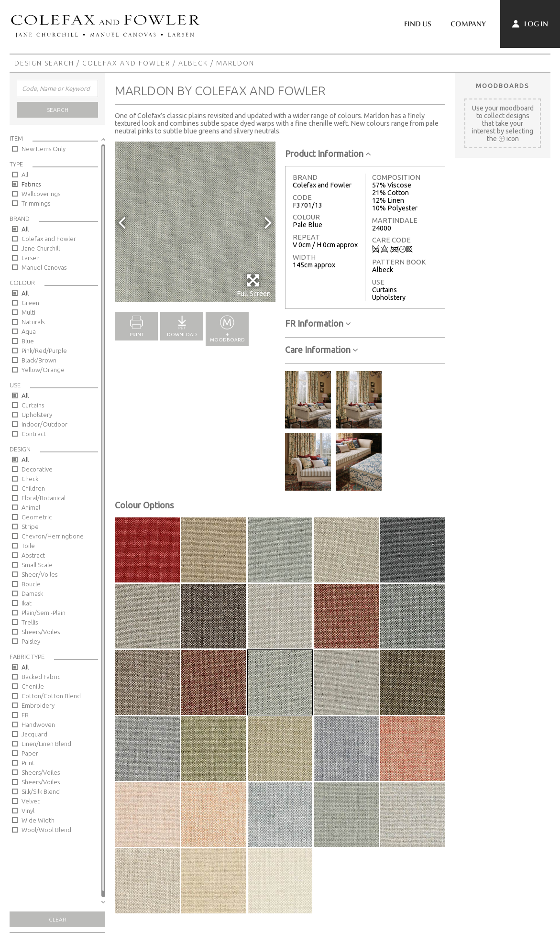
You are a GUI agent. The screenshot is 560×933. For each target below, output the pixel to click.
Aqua (29, 331)
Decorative (37, 469)
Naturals (33, 322)
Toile (28, 546)
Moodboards (503, 86)
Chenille (33, 686)
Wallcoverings (41, 194)
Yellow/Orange (43, 370)
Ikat (27, 603)
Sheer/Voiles (39, 574)
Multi (28, 312)
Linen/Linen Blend (46, 744)
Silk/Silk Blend (41, 791)
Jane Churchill (41, 248)
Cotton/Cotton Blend (51, 696)
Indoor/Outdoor (44, 424)
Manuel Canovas (44, 267)
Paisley (31, 641)
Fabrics (31, 184)
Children (33, 488)
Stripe (30, 527)
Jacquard (34, 734)
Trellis (30, 622)
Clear (58, 919)
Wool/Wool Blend (46, 830)
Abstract (33, 555)
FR (25, 715)
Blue (28, 341)
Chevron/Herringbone (53, 536)
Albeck (193, 63)
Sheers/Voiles (41, 632)
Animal (31, 507)
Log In (530, 24)
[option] (195, 222)
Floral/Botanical (44, 498)
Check (30, 479)
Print (28, 763)
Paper (30, 753)
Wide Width (38, 820)
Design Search (44, 63)
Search (58, 110)
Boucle (31, 584)
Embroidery (38, 705)
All (25, 175)
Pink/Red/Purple (44, 351)
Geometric (37, 517)
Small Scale (37, 565)
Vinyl (28, 811)
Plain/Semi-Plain (44, 613)
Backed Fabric (41, 677)
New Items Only (44, 149)
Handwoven (38, 724)
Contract (34, 434)
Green (30, 303)
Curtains (33, 405)
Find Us (418, 24)
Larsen (31, 258)
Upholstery (37, 415)
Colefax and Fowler (126, 63)
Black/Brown (39, 360)
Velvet (31, 801)
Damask (32, 593)
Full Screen (254, 285)
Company (468, 24)
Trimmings (36, 203)
